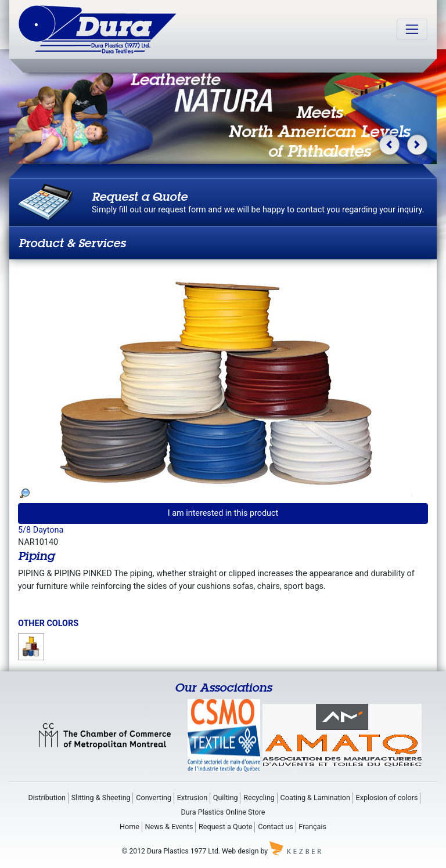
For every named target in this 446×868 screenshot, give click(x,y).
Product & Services (72, 243)
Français (312, 827)
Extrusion (192, 798)
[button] (389, 145)
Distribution (47, 798)
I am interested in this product (223, 513)
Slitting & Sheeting (101, 798)
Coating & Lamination (315, 798)
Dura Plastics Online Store (223, 812)
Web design (240, 851)
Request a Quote (226, 827)
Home (130, 827)
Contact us (276, 827)
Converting (154, 798)
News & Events (169, 827)
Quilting (226, 798)
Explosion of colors (387, 798)
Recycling (259, 798)
